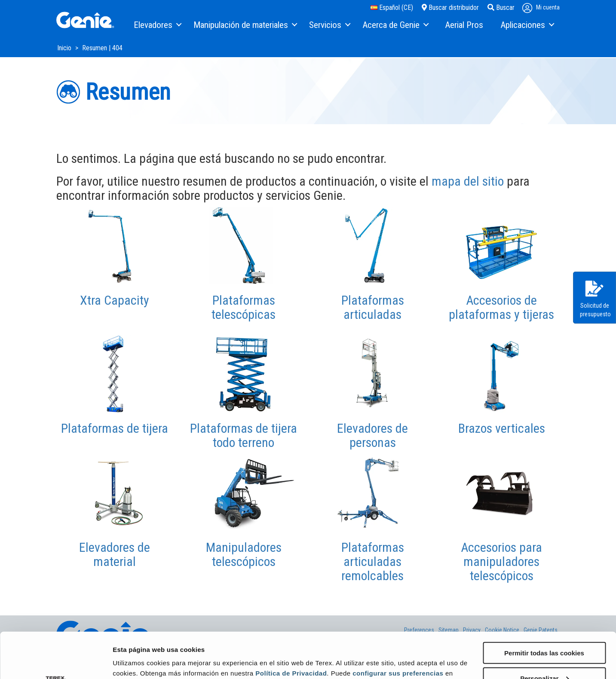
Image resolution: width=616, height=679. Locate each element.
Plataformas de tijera (115, 428)
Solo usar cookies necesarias (544, 658)
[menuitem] (157, 25)
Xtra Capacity (115, 300)
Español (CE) (392, 8)
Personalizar (544, 632)
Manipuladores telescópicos (244, 554)
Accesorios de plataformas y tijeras (501, 307)
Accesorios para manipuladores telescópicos (501, 561)
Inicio (65, 48)
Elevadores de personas (372, 435)
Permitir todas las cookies (544, 607)
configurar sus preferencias (398, 627)
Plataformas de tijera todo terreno (244, 435)
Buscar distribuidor (450, 8)
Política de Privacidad (291, 627)
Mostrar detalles (138, 662)
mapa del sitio (468, 181)
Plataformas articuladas (373, 307)
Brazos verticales (502, 428)
